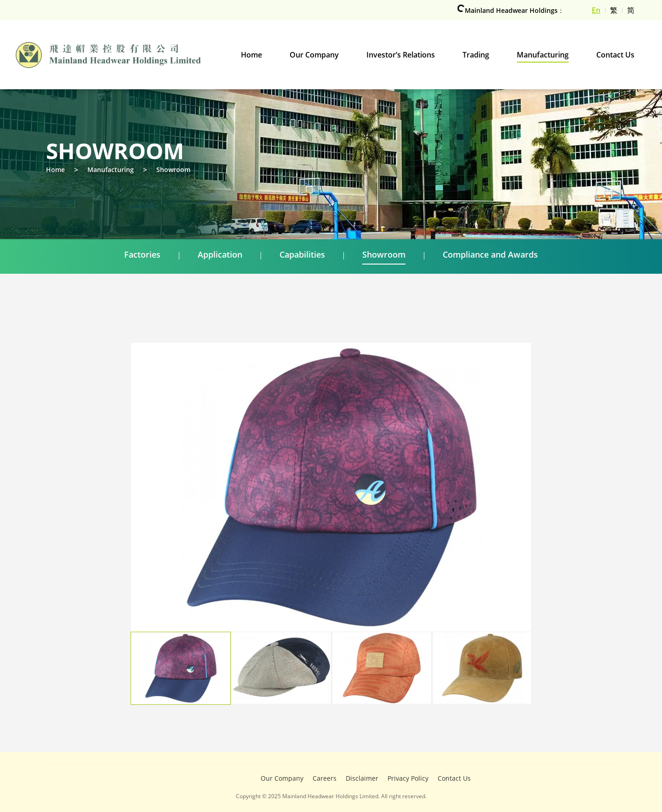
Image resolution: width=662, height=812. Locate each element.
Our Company (282, 778)
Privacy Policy (408, 778)
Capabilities (302, 254)
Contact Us (454, 778)
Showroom (173, 170)
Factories (142, 254)
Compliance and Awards (490, 254)
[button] (503, 506)
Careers (325, 778)
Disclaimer (362, 778)
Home (55, 170)
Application (220, 254)
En (596, 10)
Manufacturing (111, 170)
